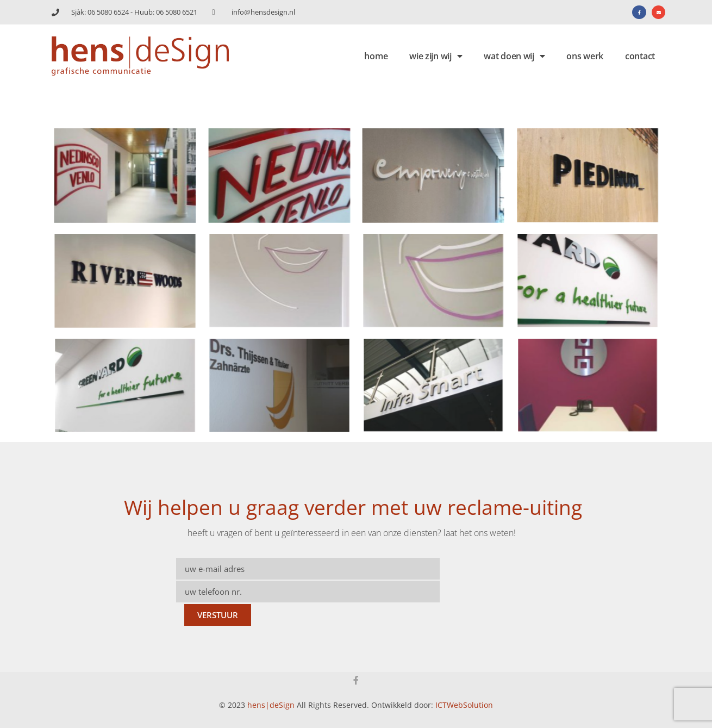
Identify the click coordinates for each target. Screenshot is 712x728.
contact (640, 56)
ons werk (585, 56)
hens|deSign (271, 705)
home (376, 56)
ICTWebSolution (464, 705)
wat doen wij (514, 56)
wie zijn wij (436, 56)
